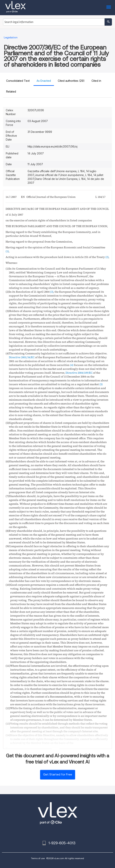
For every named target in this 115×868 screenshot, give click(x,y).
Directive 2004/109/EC (79, 373)
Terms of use (38, 858)
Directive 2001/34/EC (22, 357)
